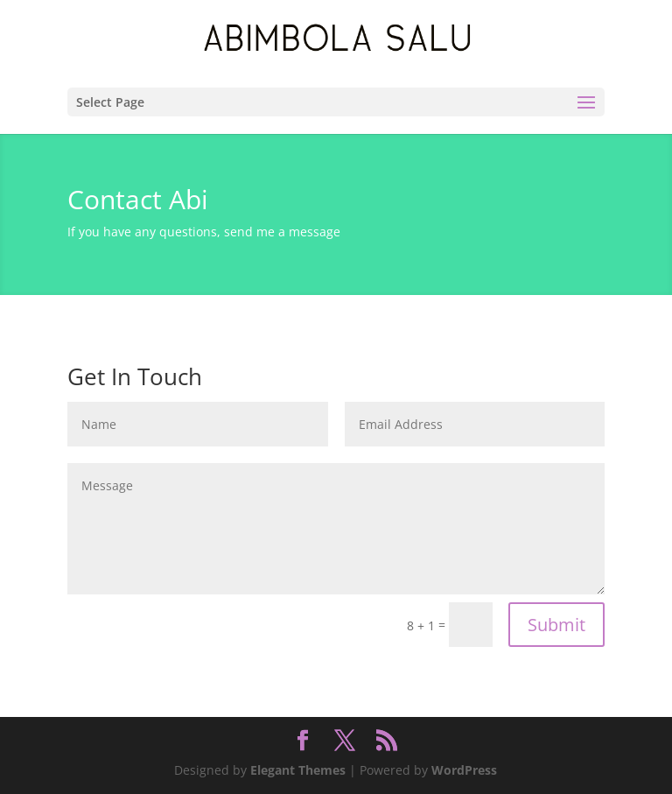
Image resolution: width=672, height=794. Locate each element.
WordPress (464, 770)
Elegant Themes (298, 770)
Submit (556, 625)
